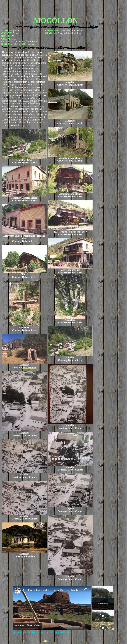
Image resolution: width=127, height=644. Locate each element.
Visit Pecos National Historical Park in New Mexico (52, 590)
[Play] (103, 616)
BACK (45, 641)
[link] (18, 591)
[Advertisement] (56, 8)
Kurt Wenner (29, 368)
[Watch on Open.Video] (27, 626)
